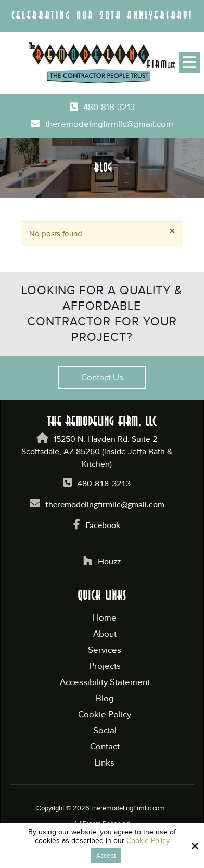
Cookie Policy (148, 841)
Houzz (109, 561)
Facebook (103, 525)
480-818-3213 (109, 107)
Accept (106, 856)
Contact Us (102, 378)
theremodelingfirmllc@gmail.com (109, 124)
